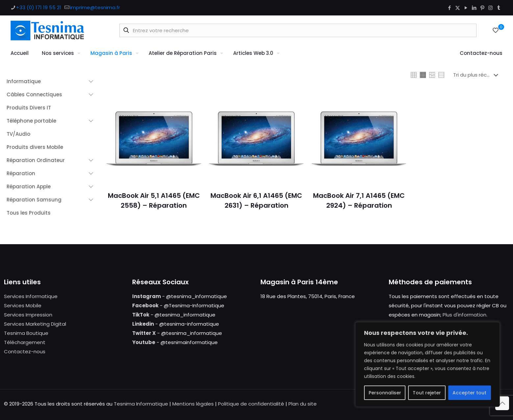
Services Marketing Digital (35, 324)
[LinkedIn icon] (474, 8)
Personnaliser (385, 393)
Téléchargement (25, 342)
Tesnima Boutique (26, 333)
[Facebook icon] (449, 8)
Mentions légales (193, 404)
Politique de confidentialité (251, 404)
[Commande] (477, 75)
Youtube (144, 342)
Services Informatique (31, 296)
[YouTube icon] (466, 8)
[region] (427, 364)
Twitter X (144, 333)
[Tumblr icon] (499, 8)
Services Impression (28, 315)
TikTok (141, 315)
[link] (414, 75)
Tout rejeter (427, 393)
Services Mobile (23, 305)
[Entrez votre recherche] (298, 30)
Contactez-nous (25, 351)
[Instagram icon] (490, 8)
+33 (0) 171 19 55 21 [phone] (39, 7)
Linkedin (143, 324)
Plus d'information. (465, 315)
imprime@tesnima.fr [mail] (95, 7)
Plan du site (303, 404)
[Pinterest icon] (482, 8)
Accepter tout (469, 393)
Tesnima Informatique (141, 404)
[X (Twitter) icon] (458, 8)
